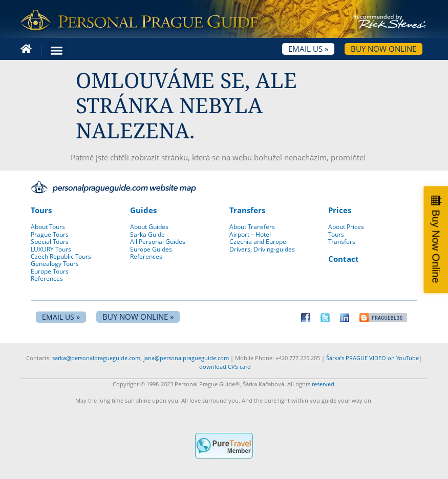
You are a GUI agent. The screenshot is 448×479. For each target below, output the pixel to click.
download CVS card (225, 367)
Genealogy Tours (55, 264)
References (47, 278)
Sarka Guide (147, 234)
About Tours (48, 227)
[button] (57, 51)
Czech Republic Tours (61, 256)
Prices (340, 210)
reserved (323, 384)
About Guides (149, 227)
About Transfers (252, 227)
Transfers (247, 210)
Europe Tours (50, 271)
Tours (41, 210)
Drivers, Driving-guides (262, 249)
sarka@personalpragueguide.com (96, 358)
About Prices (346, 227)
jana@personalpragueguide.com (186, 358)
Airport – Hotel (250, 234)
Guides (143, 210)
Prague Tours (50, 234)
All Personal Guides (158, 242)
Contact (344, 259)
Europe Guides (151, 249)
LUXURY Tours (51, 249)
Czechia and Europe (258, 242)
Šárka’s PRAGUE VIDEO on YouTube (372, 358)
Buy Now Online (436, 246)
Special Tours (50, 242)
